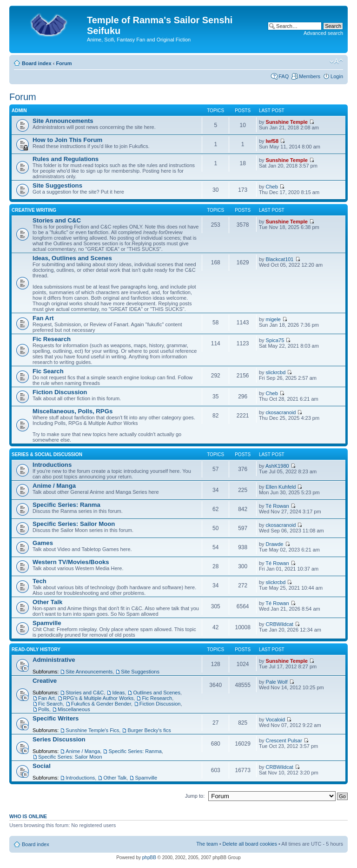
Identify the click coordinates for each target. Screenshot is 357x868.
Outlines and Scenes (157, 693)
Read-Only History (36, 649)
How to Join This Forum (67, 140)
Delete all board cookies (250, 844)
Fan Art (43, 318)
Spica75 (275, 340)
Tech (40, 581)
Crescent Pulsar (284, 740)
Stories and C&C (57, 220)
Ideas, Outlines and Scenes (72, 258)
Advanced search (323, 33)
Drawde (275, 544)
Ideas (118, 693)
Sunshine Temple (287, 122)
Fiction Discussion (60, 392)
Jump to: (195, 796)
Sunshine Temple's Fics (92, 730)
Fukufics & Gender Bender (101, 704)
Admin (19, 111)
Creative (45, 681)
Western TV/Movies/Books (71, 562)
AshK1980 (277, 466)
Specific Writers (56, 718)
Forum (64, 63)
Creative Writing (34, 210)
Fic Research (52, 339)
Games (43, 543)
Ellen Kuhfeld (281, 487)
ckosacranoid (281, 412)
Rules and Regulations (66, 159)
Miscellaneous (74, 709)
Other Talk (47, 602)
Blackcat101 (280, 259)
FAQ (284, 76)
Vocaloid (276, 720)
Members (310, 76)
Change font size (336, 61)
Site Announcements (63, 121)
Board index (37, 63)
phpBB (149, 858)
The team (207, 844)
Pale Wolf (277, 682)
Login (337, 76)
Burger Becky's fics (149, 730)
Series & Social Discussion (47, 454)
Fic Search (48, 371)
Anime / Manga (54, 486)
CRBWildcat (280, 624)
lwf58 (272, 141)
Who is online (28, 816)
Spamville (47, 623)
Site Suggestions (57, 185)
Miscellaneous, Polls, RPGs (73, 411)
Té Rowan (277, 506)
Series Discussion (59, 739)
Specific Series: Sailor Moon (74, 524)
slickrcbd (276, 372)
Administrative (54, 660)
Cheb (272, 187)
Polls (44, 709)
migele (273, 319)
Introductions (52, 465)
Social (42, 766)
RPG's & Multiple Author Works (99, 698)
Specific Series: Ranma (66, 505)
